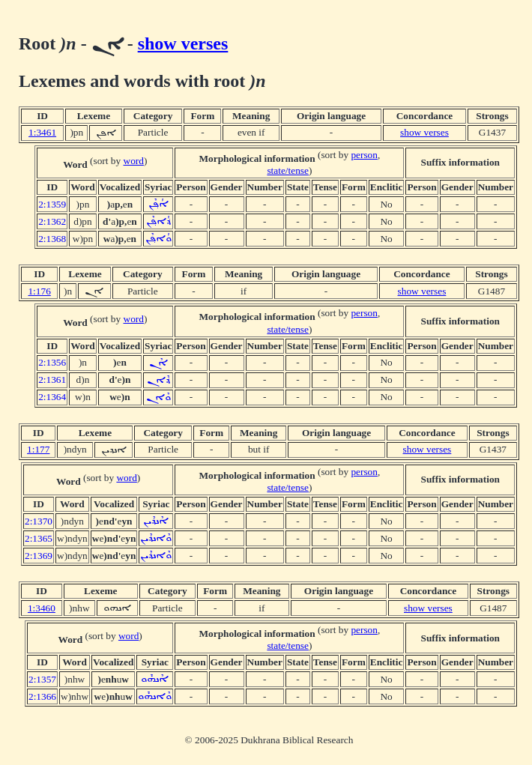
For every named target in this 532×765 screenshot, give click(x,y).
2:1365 (39, 538)
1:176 (39, 291)
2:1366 (42, 696)
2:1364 (52, 397)
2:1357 (42, 679)
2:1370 (39, 521)
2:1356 (52, 362)
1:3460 (42, 608)
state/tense (288, 170)
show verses (183, 43)
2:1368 (52, 239)
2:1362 (52, 221)
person (364, 155)
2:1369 (39, 556)
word (134, 161)
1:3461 (42, 132)
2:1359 (52, 204)
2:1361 (52, 380)
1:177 (38, 449)
